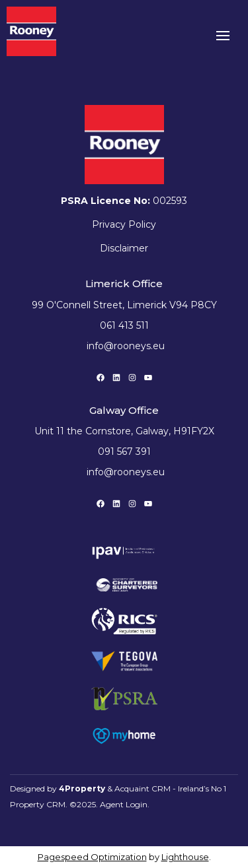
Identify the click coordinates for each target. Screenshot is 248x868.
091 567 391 (124, 451)
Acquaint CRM (143, 788)
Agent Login (124, 804)
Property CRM (38, 804)
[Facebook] (101, 378)
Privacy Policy (124, 224)
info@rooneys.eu (126, 346)
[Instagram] (132, 378)
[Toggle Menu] (223, 40)
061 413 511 (124, 325)
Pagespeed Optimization (92, 857)
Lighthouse (185, 857)
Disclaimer (124, 248)
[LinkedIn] (116, 378)
